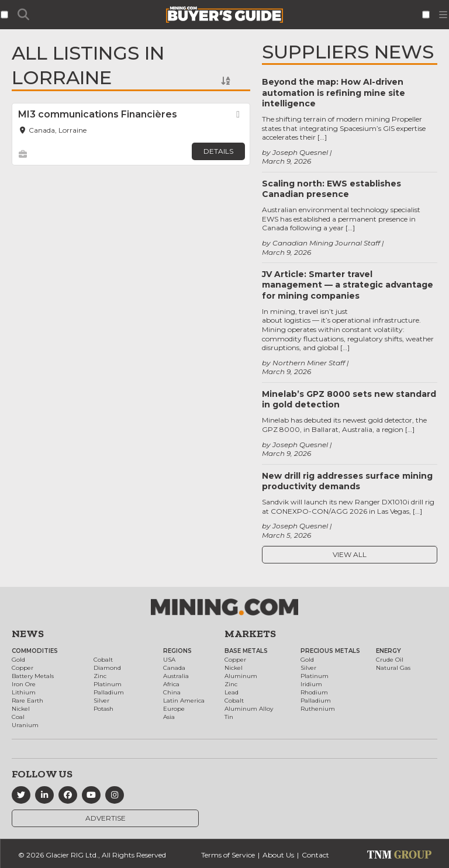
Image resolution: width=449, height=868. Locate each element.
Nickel (21, 709)
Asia (169, 717)
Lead (232, 692)
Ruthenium (318, 709)
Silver (101, 701)
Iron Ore (24, 684)
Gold (18, 660)
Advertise (106, 818)
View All (350, 554)
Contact (315, 855)
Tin (229, 717)
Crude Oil (390, 660)
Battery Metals (33, 676)
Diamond (107, 668)
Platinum (108, 684)
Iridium (311, 684)
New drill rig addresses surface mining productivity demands (347, 481)
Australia (176, 676)
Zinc (100, 676)
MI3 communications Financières (98, 114)
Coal (18, 717)
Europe (174, 709)
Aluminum (241, 676)
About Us (278, 855)
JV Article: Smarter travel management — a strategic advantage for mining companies (348, 285)
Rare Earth (27, 701)
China (172, 692)
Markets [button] (250, 634)
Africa (171, 684)
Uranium (25, 725)
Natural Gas (393, 668)
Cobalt (103, 660)
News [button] (28, 634)
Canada (174, 668)
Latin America (184, 701)
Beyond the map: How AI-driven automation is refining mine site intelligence (334, 92)
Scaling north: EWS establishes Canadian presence (331, 189)
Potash (103, 709)
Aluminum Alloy (249, 709)
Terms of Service (228, 855)
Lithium (24, 692)
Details (218, 151)
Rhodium (314, 692)
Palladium (109, 692)
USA (169, 660)
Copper (23, 668)
